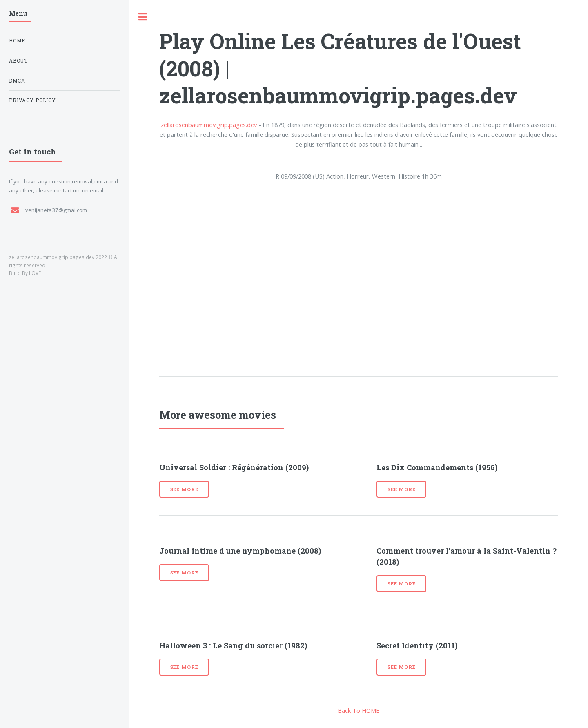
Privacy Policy (32, 100)
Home (17, 41)
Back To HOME (359, 710)
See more (184, 489)
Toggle (143, 17)
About (18, 61)
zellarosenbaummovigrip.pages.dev (209, 125)
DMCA (17, 81)
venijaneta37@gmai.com (56, 210)
